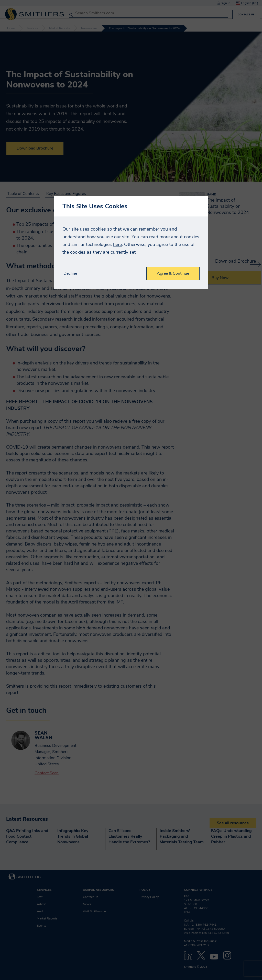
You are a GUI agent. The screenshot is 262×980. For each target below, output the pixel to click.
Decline (70, 274)
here (117, 244)
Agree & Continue (173, 273)
